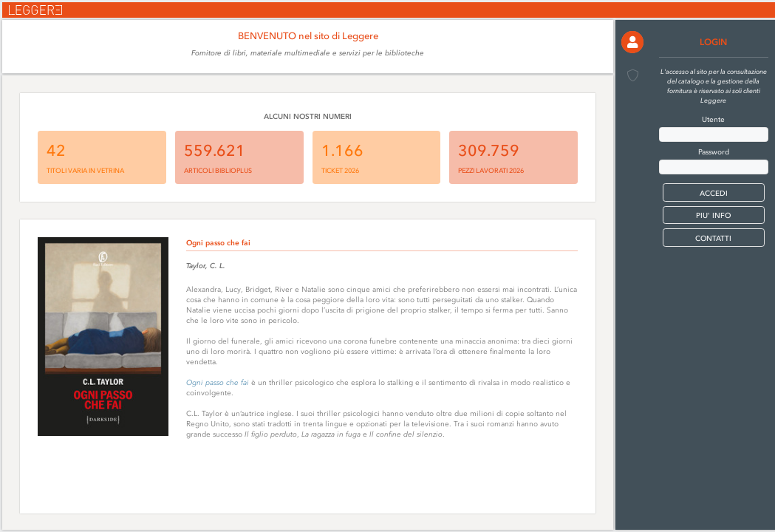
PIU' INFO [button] (713, 215)
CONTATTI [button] (713, 238)
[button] (632, 42)
